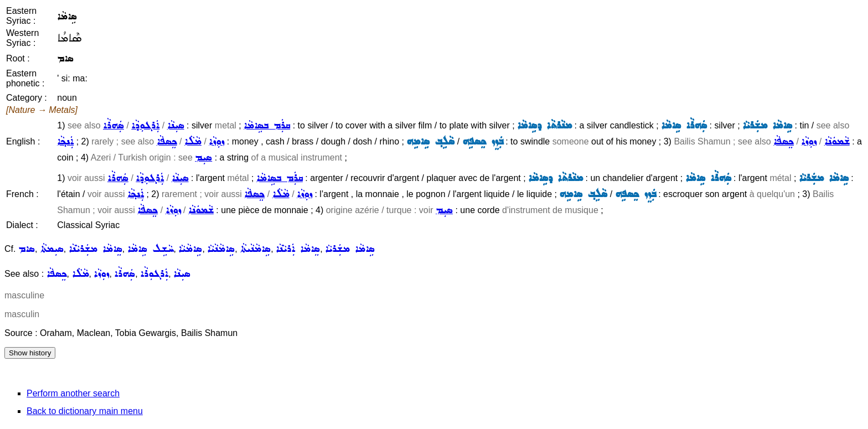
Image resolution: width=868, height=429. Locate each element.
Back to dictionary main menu (85, 411)
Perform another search (73, 393)
